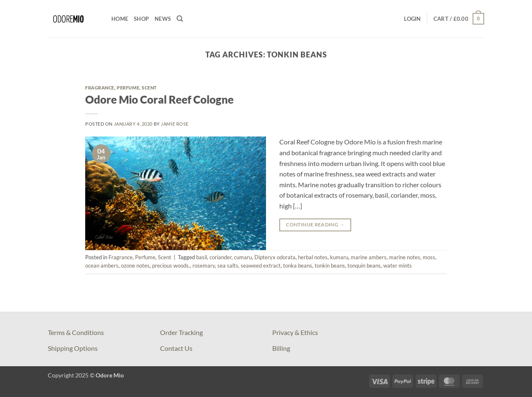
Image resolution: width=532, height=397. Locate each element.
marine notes (405, 257)
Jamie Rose (175, 124)
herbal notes (313, 257)
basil (202, 257)
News (163, 19)
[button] (412, 19)
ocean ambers (102, 265)
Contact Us (176, 348)
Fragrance (100, 88)
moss (429, 257)
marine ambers (369, 257)
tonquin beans (364, 265)
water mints (398, 265)
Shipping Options (73, 348)
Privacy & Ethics (295, 332)
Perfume (128, 88)
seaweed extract (261, 265)
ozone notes (135, 265)
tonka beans (298, 265)
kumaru (339, 257)
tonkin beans (330, 265)
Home (120, 19)
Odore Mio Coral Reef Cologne (159, 99)
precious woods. (171, 265)
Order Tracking (181, 332)
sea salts (228, 265)
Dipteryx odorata (275, 257)
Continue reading (315, 225)
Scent (149, 88)
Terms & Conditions (76, 332)
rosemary (204, 265)
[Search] (180, 19)
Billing (281, 348)
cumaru (243, 257)
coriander (220, 257)
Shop (141, 19)
